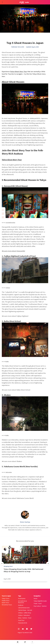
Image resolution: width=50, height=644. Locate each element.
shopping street (8, 566)
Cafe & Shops (22, 610)
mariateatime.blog (10, 223)
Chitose (20, 613)
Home (35, 598)
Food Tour (21, 620)
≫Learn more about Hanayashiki (13, 251)
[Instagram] (19, 629)
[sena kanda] (5, 549)
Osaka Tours (6, 600)
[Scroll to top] (32, 642)
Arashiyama (22, 598)
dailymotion (9, 472)
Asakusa (21, 605)
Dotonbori (27, 615)
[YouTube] (23, 629)
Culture (20, 615)
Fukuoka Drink (23, 623)
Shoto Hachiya (25, 522)
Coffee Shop (27, 613)
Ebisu (20, 618)
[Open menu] (2, 2)
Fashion (25, 618)
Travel (36, 603)
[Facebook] (18, 642)
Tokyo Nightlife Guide (40, 601)
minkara (8, 288)
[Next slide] (48, 564)
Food (30, 618)
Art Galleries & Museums (22, 602)
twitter (7, 361)
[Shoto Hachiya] (25, 515)
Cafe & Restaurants (24, 608)
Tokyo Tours (6, 598)
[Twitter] (25, 642)
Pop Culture (37, 606)
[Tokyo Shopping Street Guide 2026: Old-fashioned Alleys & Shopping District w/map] (25, 575)
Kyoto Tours (5, 603)
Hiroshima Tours (7, 605)
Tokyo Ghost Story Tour (19, 72)
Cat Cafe (30, 610)
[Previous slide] (2, 564)
